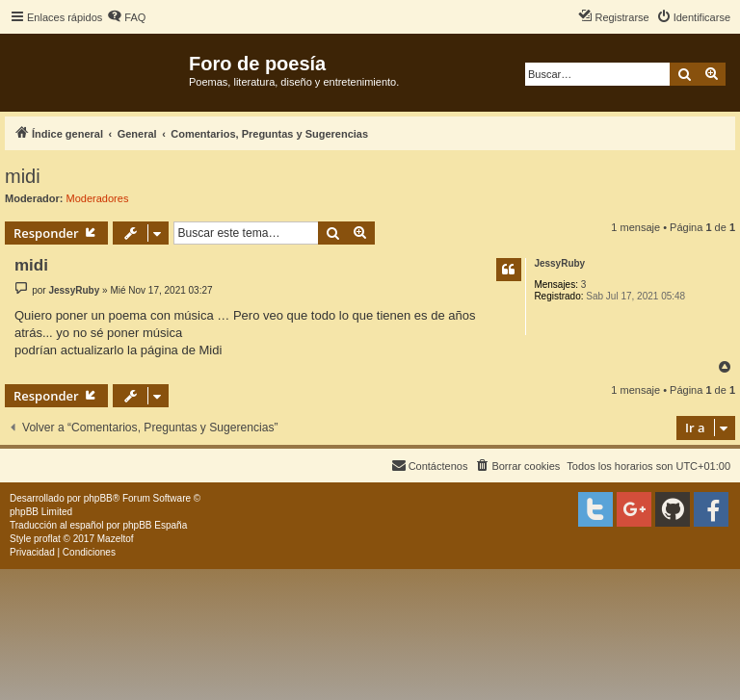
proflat (47, 539)
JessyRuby (559, 263)
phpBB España (155, 525)
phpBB (98, 498)
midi (23, 176)
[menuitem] (126, 17)
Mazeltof (116, 539)
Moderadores (98, 198)
